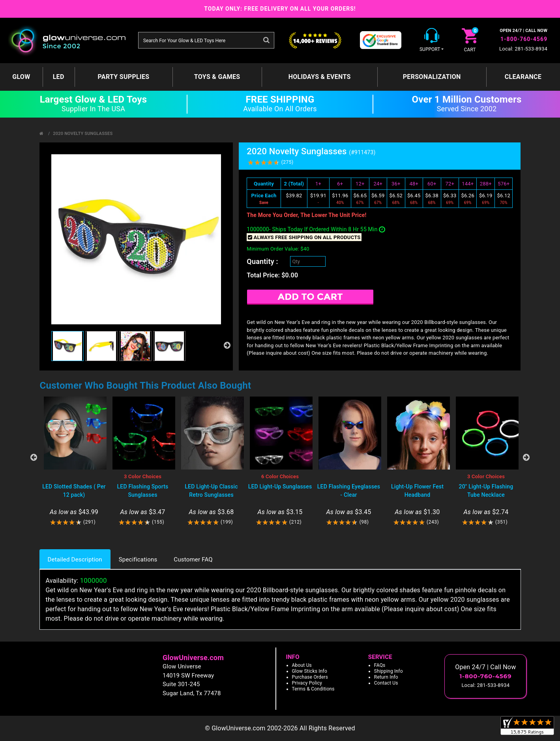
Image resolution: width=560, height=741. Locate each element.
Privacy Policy (307, 683)
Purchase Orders (310, 677)
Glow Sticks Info (310, 671)
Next (526, 457)
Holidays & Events (320, 77)
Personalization (432, 77)
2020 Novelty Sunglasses (83, 134)
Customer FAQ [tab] (193, 559)
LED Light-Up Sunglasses (280, 487)
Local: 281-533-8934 (523, 49)
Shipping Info (389, 671)
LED (59, 77)
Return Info (386, 677)
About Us (302, 665)
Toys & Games (217, 77)
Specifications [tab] (138, 559)
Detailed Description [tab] (75, 559)
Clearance (523, 77)
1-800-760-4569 (524, 39)
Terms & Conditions (313, 689)
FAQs (380, 665)
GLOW (21, 77)
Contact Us (386, 683)
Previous (34, 457)
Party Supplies (124, 77)
